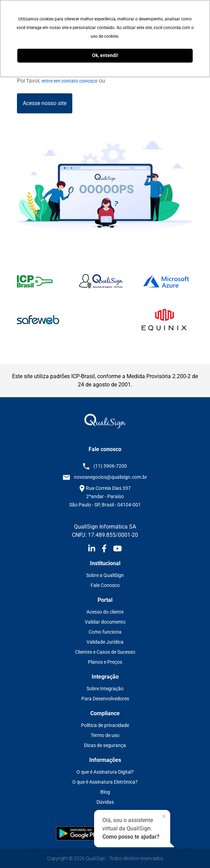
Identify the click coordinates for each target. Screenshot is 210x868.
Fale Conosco (105, 585)
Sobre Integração (105, 689)
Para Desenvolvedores (105, 699)
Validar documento (105, 622)
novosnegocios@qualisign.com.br (111, 477)
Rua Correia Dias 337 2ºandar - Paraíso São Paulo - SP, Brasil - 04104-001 (105, 496)
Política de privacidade (105, 725)
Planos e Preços (105, 662)
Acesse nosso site (45, 103)
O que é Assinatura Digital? (105, 772)
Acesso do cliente (105, 612)
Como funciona (105, 632)
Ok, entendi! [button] (105, 55)
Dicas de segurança (105, 745)
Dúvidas (105, 802)
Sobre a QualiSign (105, 575)
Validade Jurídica (105, 642)
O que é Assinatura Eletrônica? (105, 782)
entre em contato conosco (70, 81)
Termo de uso (105, 735)
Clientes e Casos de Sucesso (105, 652)
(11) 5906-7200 (110, 466)
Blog (105, 792)
